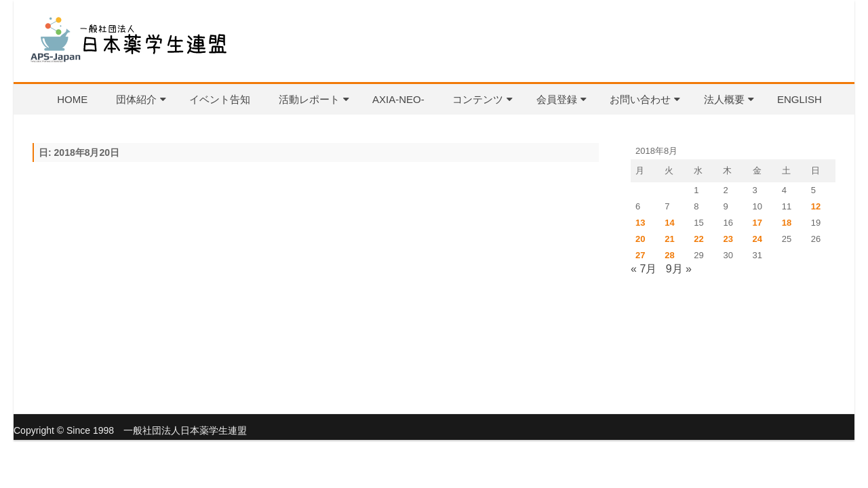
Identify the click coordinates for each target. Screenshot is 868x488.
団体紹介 (136, 99)
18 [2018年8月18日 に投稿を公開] (787, 223)
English (800, 99)
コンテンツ (478, 99)
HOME (72, 99)
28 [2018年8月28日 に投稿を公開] (669, 255)
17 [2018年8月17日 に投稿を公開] (757, 223)
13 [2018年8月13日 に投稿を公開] (640, 223)
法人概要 (724, 99)
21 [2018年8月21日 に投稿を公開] (669, 239)
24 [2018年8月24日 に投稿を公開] (757, 239)
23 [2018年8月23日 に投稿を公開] (728, 239)
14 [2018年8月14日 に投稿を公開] (669, 223)
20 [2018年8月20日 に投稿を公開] (640, 239)
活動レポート (309, 99)
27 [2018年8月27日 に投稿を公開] (640, 255)
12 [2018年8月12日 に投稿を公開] (816, 206)
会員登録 (557, 99)
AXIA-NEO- (398, 99)
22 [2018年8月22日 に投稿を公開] (698, 239)
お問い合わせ (640, 99)
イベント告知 (220, 99)
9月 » (679, 269)
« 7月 (644, 269)
